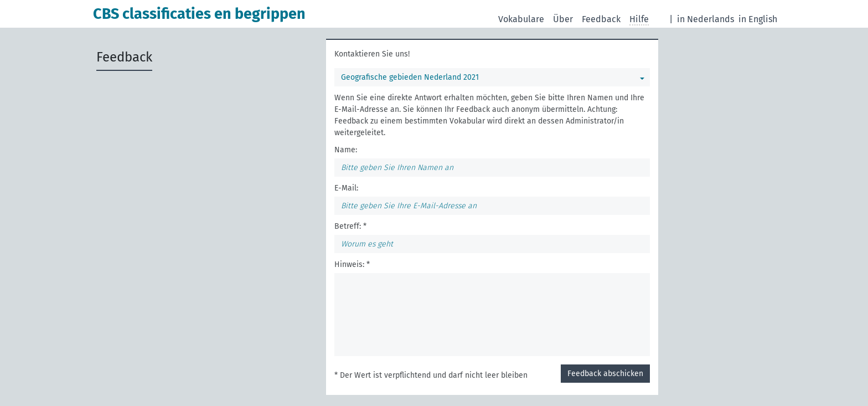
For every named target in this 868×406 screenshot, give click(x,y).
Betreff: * (350, 226)
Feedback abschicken (605, 374)
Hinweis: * (352, 264)
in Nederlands (706, 19)
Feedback (601, 19)
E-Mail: (346, 188)
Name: (346, 150)
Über (563, 19)
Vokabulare (521, 19)
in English (758, 19)
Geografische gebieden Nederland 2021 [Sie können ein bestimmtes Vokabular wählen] (410, 77)
